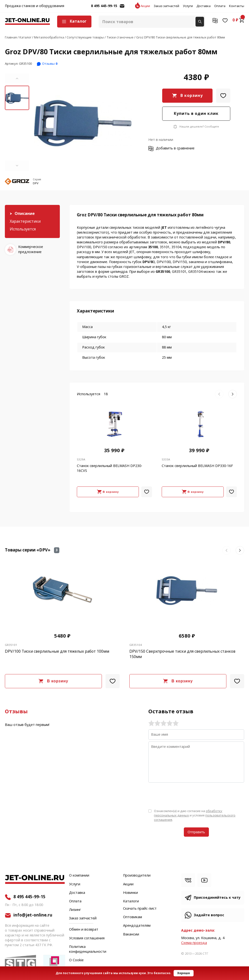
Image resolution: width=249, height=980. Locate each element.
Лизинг (75, 910)
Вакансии (131, 934)
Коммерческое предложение (31, 249)
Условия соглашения (87, 938)
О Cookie (76, 960)
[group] (83, 122)
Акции (145, 6)
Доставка (204, 6)
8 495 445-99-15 (104, 6)
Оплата (220, 6)
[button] (17, 79)
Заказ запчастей (166, 6)
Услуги (188, 6)
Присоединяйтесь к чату (217, 898)
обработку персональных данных (188, 813)
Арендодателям (137, 926)
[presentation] (185, 795)
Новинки (130, 893)
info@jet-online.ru (122, 8)
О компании (79, 876)
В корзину (192, 96)
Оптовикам (133, 917)
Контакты (237, 6)
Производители (137, 876)
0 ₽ (238, 20)
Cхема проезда (194, 943)
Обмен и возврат (84, 930)
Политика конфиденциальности (88, 949)
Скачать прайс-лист (140, 909)
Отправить (196, 832)
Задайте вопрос (209, 915)
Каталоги (131, 901)
